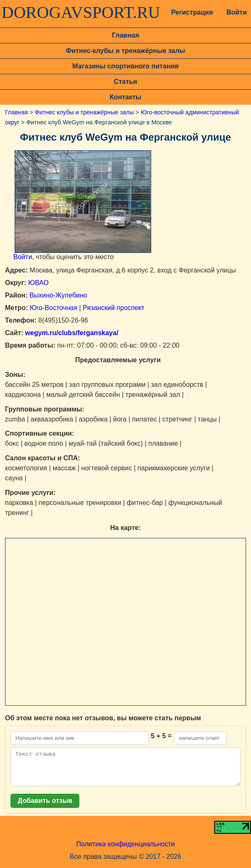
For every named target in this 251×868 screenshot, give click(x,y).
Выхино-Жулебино (58, 295)
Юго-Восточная (53, 308)
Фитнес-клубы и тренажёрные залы (125, 51)
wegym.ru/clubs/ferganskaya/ (71, 333)
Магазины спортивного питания (125, 66)
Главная (125, 35)
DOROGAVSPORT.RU (81, 13)
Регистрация (191, 12)
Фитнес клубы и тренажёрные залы (84, 112)
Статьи (126, 82)
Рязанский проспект (114, 308)
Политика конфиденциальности (125, 850)
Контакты (125, 97)
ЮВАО (38, 283)
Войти (237, 12)
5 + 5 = (161, 736)
